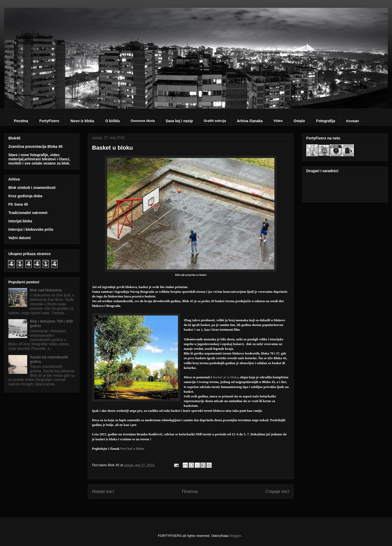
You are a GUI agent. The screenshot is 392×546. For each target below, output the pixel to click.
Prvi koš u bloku (132, 449)
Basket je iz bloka (226, 377)
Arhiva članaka (250, 121)
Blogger (235, 536)
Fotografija (326, 121)
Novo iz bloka (82, 121)
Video (278, 121)
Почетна (190, 491)
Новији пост (103, 491)
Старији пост (277, 491)
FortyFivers (49, 121)
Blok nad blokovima (46, 290)
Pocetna (21, 121)
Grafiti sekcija (215, 121)
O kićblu (113, 121)
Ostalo (299, 121)
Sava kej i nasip (179, 121)
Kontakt (353, 121)
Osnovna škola (143, 121)
